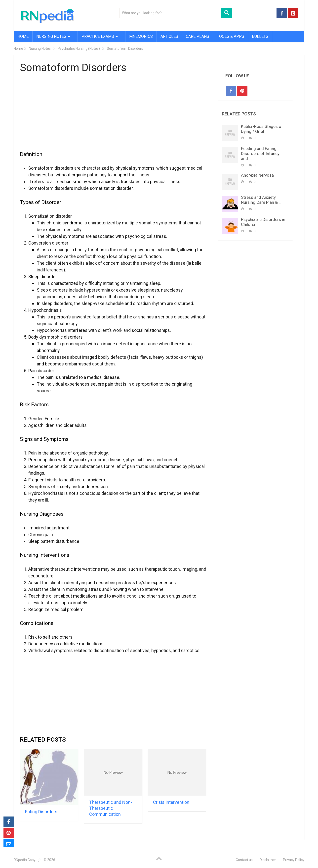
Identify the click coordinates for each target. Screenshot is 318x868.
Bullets (260, 36)
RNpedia (20, 860)
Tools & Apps (231, 36)
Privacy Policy (294, 860)
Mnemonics (141, 36)
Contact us (244, 860)
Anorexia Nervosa (257, 175)
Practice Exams (98, 36)
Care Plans (198, 36)
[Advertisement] (113, 115)
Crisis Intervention (171, 802)
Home (23, 36)
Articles (169, 36)
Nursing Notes (51, 36)
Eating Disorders (41, 812)
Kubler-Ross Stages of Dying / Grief (262, 129)
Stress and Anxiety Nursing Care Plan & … (261, 200)
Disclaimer (268, 860)
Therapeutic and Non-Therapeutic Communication (111, 808)
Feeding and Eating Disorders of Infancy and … (260, 153)
